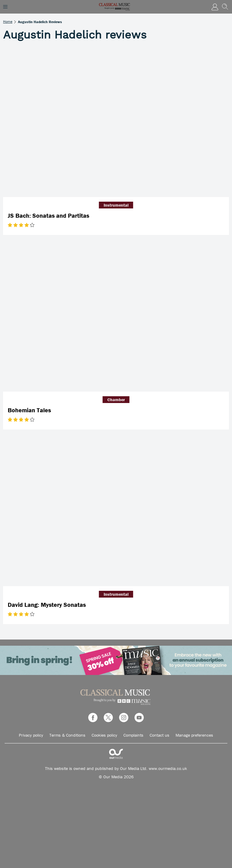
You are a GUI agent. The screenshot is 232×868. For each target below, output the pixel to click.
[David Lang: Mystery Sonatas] (116, 511)
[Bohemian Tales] (116, 316)
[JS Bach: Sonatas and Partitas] (116, 122)
